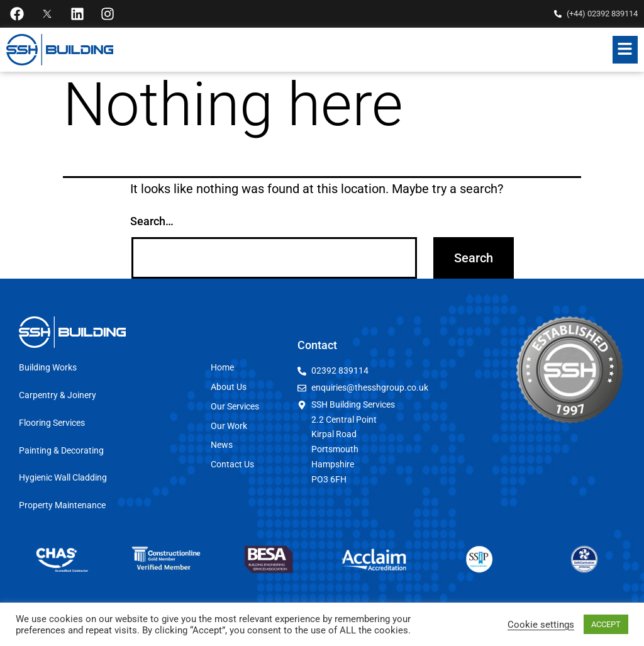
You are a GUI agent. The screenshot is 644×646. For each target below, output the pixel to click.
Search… (152, 221)
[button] (625, 50)
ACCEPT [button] (606, 624)
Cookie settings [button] (541, 625)
